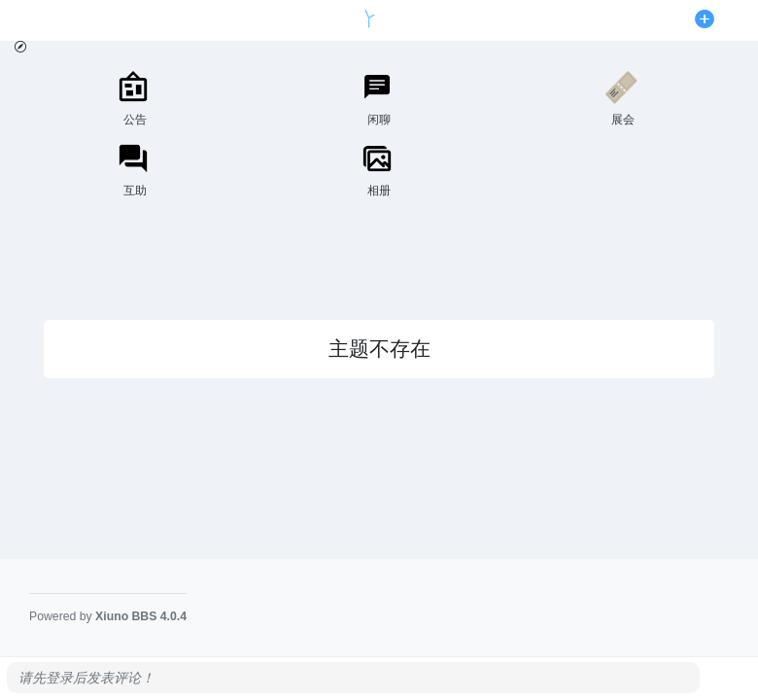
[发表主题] (705, 20)
